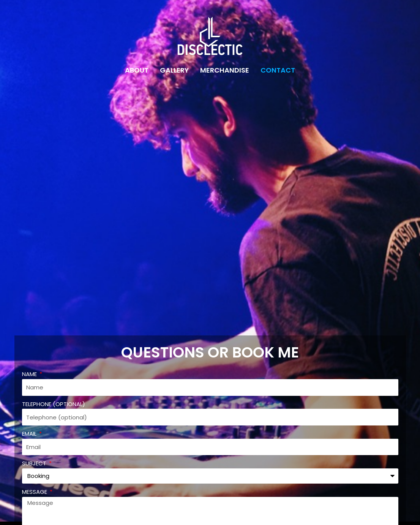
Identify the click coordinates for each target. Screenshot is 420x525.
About (137, 70)
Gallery (174, 70)
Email (30, 434)
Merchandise (225, 70)
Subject (35, 463)
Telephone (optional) (54, 404)
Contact (278, 70)
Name (30, 374)
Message (35, 492)
